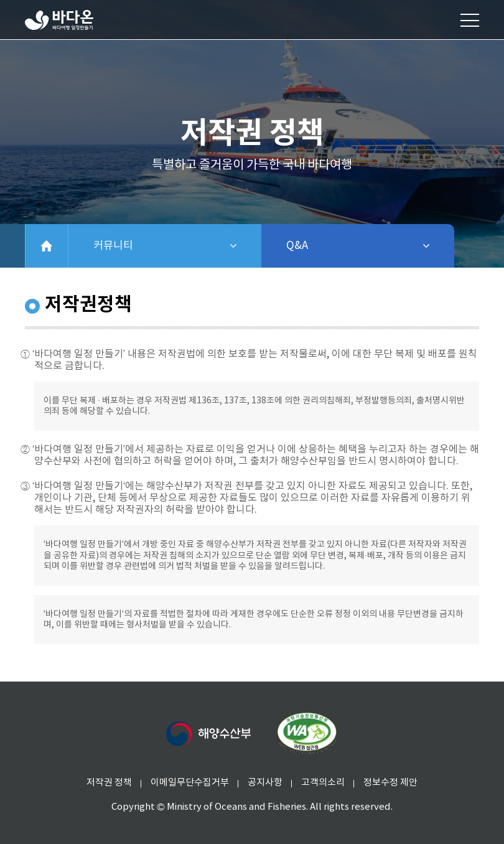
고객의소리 (323, 783)
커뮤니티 (157, 246)
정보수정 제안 (390, 783)
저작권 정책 (109, 783)
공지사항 (265, 783)
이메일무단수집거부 (190, 783)
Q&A (329, 246)
